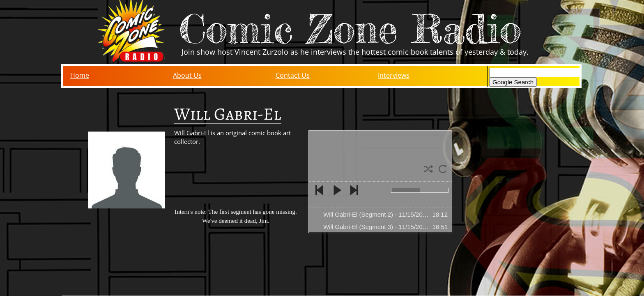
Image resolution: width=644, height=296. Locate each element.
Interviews (394, 75)
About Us (187, 75)
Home (80, 75)
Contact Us (293, 75)
